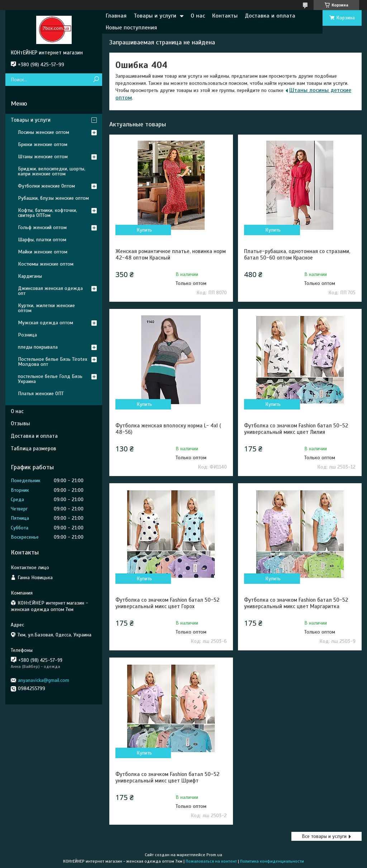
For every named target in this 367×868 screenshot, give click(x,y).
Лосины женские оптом (44, 132)
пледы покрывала (38, 347)
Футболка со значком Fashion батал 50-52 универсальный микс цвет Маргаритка (296, 603)
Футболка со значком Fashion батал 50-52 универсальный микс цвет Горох (167, 603)
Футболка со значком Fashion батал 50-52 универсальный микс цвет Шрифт (167, 777)
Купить (144, 230)
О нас (198, 16)
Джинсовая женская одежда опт (50, 291)
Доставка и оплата (270, 16)
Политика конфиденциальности (272, 861)
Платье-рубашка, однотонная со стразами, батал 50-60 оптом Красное (297, 254)
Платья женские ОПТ (41, 394)
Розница (27, 335)
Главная (116, 16)
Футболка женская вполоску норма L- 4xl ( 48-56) (168, 429)
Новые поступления (131, 28)
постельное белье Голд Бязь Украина (50, 379)
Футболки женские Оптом (46, 186)
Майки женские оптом (43, 252)
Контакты (225, 16)
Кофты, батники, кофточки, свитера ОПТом (47, 213)
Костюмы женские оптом (46, 264)
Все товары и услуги (324, 836)
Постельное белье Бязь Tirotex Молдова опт (53, 362)
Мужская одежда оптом (46, 323)
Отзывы (20, 423)
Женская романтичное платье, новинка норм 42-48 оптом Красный (171, 254)
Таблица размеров (34, 448)
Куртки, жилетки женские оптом (46, 308)
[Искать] (96, 80)
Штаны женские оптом (43, 157)
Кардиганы (30, 276)
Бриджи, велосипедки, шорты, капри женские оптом (52, 171)
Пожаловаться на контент (211, 861)
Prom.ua (214, 855)
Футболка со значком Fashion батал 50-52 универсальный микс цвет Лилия (296, 429)
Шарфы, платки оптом (42, 240)
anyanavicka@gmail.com (44, 680)
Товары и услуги (155, 16)
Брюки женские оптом (43, 144)
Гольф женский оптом (42, 227)
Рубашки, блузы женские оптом (53, 198)
